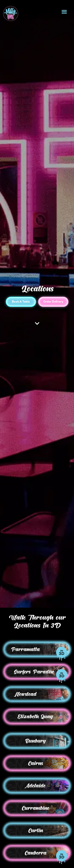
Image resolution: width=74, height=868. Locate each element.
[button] (64, 12)
